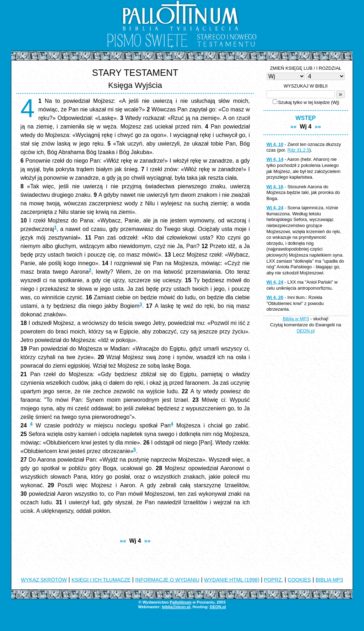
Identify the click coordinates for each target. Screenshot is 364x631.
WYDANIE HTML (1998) (232, 580)
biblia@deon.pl (176, 607)
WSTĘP (306, 118)
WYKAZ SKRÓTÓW (44, 580)
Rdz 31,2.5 (298, 150)
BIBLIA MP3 (330, 580)
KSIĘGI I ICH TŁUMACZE (101, 580)
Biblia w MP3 (296, 319)
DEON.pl (306, 331)
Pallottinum (181, 602)
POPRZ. (274, 580)
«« (123, 541)
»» (148, 541)
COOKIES (299, 580)
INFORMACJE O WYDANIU (167, 580)
